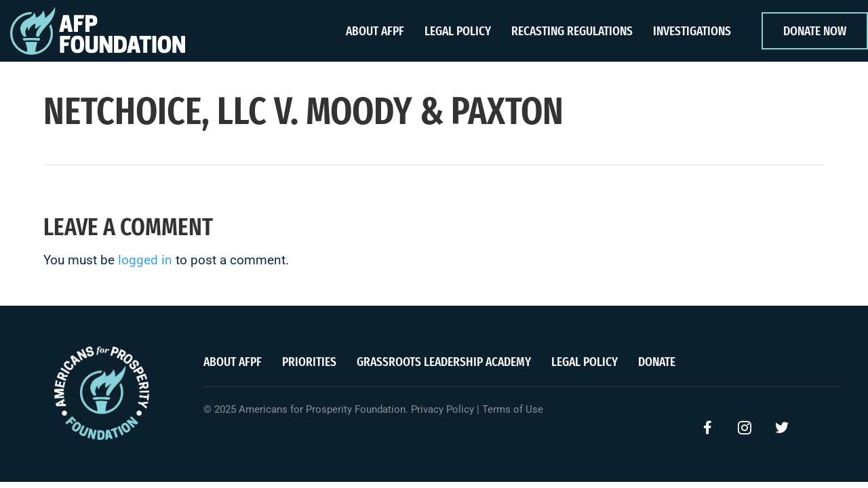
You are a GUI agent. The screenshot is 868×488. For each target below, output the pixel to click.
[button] (707, 428)
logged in (145, 260)
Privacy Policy (442, 409)
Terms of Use (513, 409)
